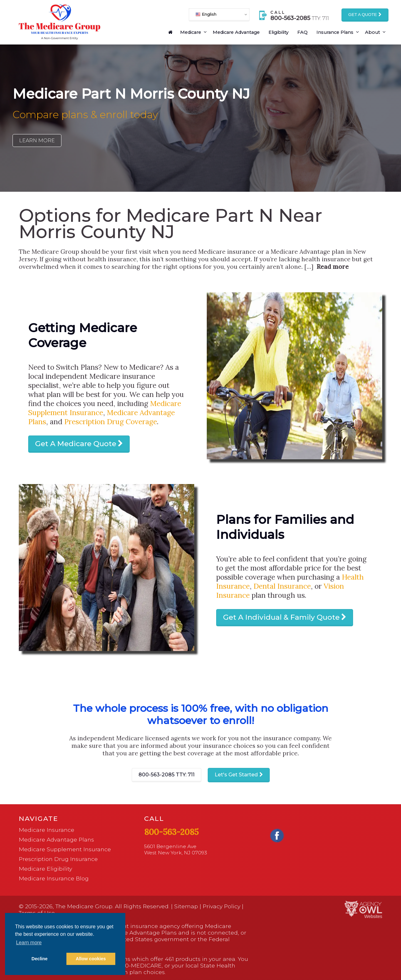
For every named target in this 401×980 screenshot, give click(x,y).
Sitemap (186, 906)
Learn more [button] (29, 943)
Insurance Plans (335, 32)
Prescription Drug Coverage (111, 422)
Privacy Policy (221, 906)
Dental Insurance (282, 586)
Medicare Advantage (236, 32)
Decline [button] (40, 959)
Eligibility (279, 32)
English (206, 14)
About (372, 32)
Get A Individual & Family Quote (281, 617)
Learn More (37, 141)
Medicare (191, 32)
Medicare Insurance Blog (54, 878)
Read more (333, 267)
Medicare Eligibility (45, 869)
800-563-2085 (167, 775)
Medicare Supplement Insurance (65, 849)
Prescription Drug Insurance (58, 859)
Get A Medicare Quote (76, 444)
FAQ (302, 32)
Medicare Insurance (47, 830)
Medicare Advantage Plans (56, 839)
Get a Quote (363, 15)
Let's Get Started (236, 775)
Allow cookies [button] (91, 959)
